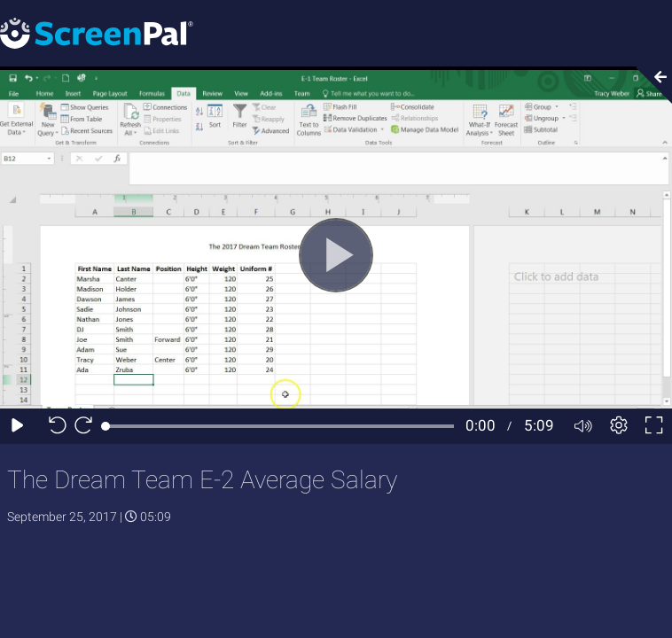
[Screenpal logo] (97, 32)
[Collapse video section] (649, 85)
